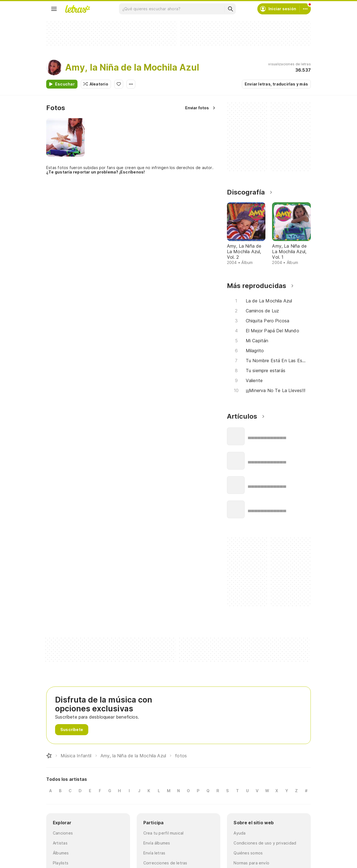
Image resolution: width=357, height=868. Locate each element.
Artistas (60, 843)
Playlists (61, 863)
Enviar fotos (197, 108)
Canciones (63, 833)
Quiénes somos (248, 853)
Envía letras (154, 853)
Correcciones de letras (165, 863)
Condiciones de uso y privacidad (265, 843)
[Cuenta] (305, 9)
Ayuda (240, 833)
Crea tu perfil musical (164, 833)
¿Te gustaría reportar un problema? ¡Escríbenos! (95, 172)
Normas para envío (251, 863)
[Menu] (54, 9)
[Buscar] (230, 9)
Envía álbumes (157, 843)
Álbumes (61, 853)
